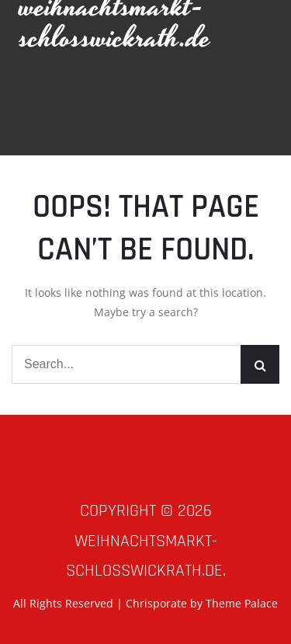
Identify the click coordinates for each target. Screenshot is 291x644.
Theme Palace (242, 603)
